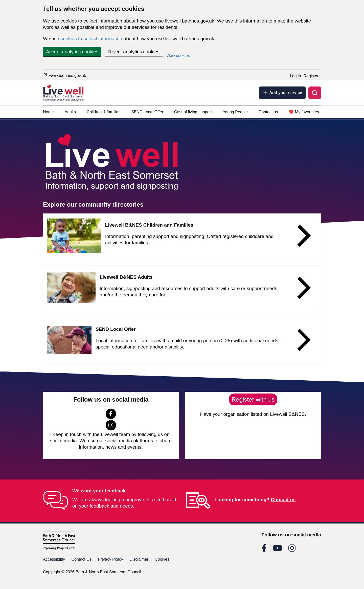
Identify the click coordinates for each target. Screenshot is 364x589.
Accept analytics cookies (72, 52)
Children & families (104, 112)
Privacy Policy (110, 559)
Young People (235, 112)
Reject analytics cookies (134, 52)
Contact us (268, 112)
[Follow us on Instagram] (111, 429)
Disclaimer (139, 559)
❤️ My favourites (304, 112)
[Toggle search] (315, 93)
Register (311, 76)
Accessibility (54, 559)
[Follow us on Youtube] (278, 550)
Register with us (253, 399)
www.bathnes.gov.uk (64, 75)
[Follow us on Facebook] (111, 417)
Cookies (162, 559)
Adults (70, 112)
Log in (295, 76)
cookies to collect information (91, 39)
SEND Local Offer (147, 112)
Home (48, 112)
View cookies (178, 56)
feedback (99, 506)
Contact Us (82, 559)
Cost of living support (193, 112)
